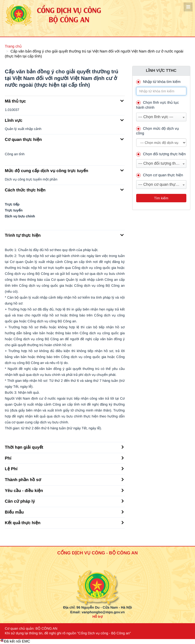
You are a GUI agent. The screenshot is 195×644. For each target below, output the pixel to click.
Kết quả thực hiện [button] (64, 522)
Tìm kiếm (161, 198)
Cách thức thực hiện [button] (64, 190)
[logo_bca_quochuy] (97, 575)
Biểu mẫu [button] (64, 512)
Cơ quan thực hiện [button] (64, 139)
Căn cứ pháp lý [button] (64, 501)
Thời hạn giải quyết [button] (64, 447)
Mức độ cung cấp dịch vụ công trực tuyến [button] (64, 170)
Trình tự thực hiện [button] (64, 235)
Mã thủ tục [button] (64, 101)
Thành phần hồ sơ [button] (64, 479)
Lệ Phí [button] (64, 468)
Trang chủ (13, 46)
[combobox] (161, 117)
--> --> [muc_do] (161, 143)
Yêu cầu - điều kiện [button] (64, 490)
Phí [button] (64, 458)
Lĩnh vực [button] (64, 120)
